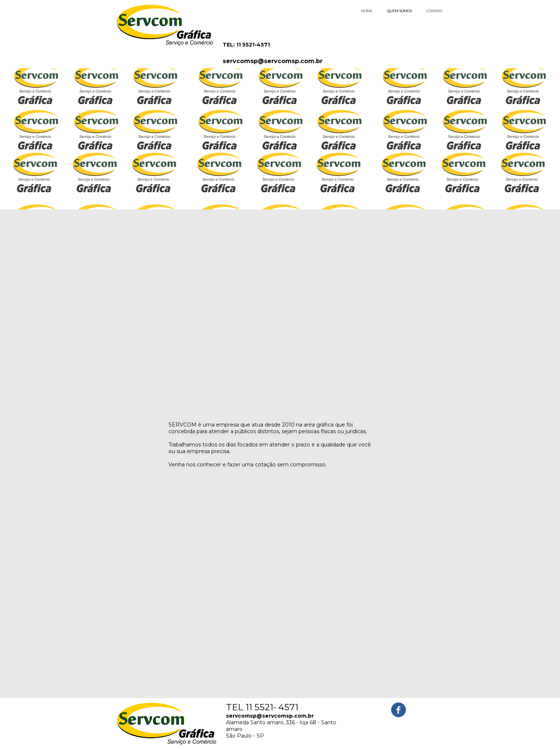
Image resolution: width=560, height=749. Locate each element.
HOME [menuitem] (367, 11)
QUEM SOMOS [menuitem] (399, 11)
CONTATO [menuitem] (434, 11)
